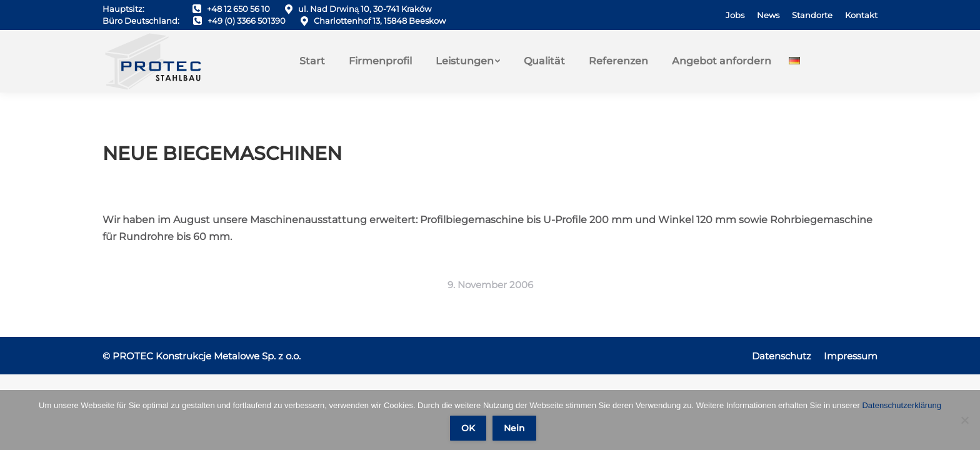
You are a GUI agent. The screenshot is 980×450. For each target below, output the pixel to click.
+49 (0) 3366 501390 (247, 21)
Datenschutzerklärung (901, 405)
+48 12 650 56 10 (238, 9)
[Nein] (964, 420)
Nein (514, 428)
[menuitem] (735, 15)
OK (468, 428)
